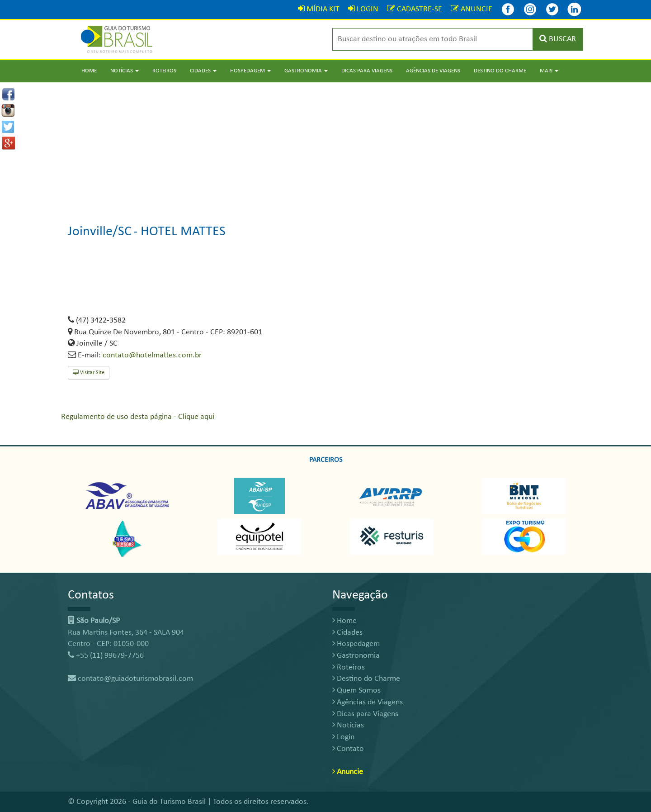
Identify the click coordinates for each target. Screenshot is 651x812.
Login (343, 737)
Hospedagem (356, 644)
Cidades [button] (203, 71)
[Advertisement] (325, 146)
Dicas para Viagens (367, 71)
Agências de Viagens (433, 71)
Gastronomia (356, 656)
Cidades (347, 633)
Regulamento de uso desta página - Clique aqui (138, 417)
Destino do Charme (500, 71)
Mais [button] (549, 71)
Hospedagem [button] (250, 71)
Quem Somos (356, 691)
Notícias (348, 725)
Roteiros (164, 71)
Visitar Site (89, 373)
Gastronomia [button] (306, 71)
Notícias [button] (125, 71)
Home (89, 71)
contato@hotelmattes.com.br (152, 355)
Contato (348, 749)
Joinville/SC (100, 232)
